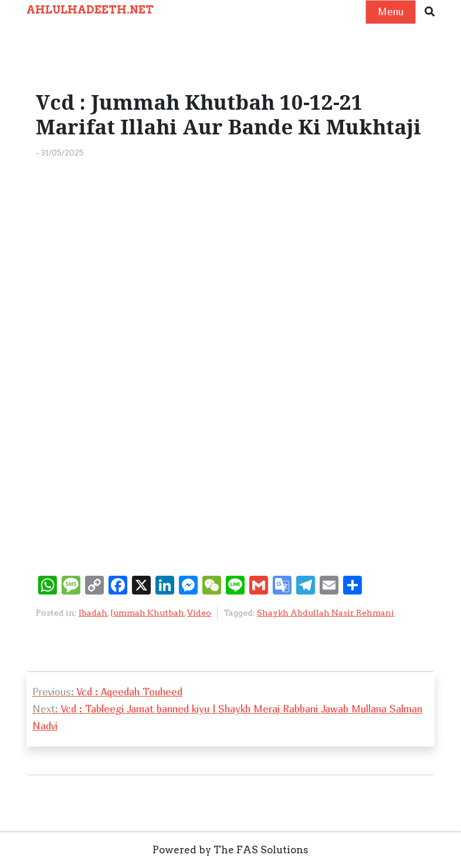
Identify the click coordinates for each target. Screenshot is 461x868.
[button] (430, 12)
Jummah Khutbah (147, 613)
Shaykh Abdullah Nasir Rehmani (326, 613)
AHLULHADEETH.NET (90, 10)
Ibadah (93, 613)
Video (199, 613)
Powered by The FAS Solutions (230, 850)
